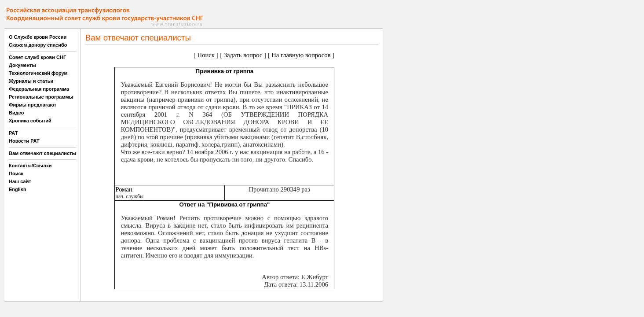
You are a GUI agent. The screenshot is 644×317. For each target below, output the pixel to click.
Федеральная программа (39, 89)
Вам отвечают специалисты (42, 153)
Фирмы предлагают (33, 105)
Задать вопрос (243, 55)
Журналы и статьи (31, 81)
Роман (124, 189)
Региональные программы (41, 97)
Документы (22, 65)
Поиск (16, 173)
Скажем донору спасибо (38, 45)
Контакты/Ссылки (30, 166)
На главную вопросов (301, 55)
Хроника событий (30, 121)
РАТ (13, 133)
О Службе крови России (38, 37)
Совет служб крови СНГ (37, 57)
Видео (16, 113)
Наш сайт (20, 181)
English (18, 189)
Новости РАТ (24, 141)
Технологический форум (38, 73)
